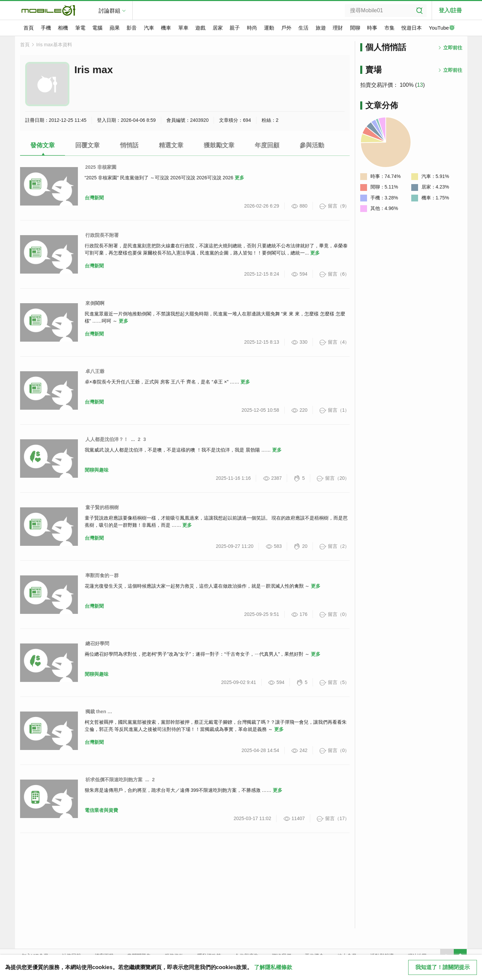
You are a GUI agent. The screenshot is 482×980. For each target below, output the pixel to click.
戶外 (286, 28)
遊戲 (200, 28)
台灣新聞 (94, 198)
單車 (183, 28)
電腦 (97, 28)
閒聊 (355, 28)
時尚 (252, 28)
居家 (218, 28)
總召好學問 (97, 643)
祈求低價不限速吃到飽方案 (114, 780)
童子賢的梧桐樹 (102, 507)
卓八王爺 (95, 371)
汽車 (149, 28)
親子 (235, 28)
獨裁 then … (99, 712)
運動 (269, 28)
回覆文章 (87, 145)
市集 (389, 28)
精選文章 (171, 145)
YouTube (442, 28)
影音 (132, 28)
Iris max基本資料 (54, 45)
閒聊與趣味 (97, 470)
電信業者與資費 (101, 810)
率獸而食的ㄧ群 (102, 575)
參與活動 (312, 145)
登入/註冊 (450, 10)
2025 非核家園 (101, 167)
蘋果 (115, 28)
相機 (63, 28)
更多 (239, 178)
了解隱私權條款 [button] (273, 967)
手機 (46, 28)
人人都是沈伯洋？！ (107, 439)
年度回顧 (267, 145)
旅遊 (321, 28)
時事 (372, 28)
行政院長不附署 (102, 235)
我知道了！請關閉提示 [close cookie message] (443, 967)
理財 (338, 28)
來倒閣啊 (95, 303)
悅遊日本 (412, 28)
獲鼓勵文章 (219, 145)
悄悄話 (129, 145)
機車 (166, 28)
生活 (303, 28)
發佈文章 (43, 145)
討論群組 (110, 11)
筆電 (80, 28)
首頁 (29, 28)
